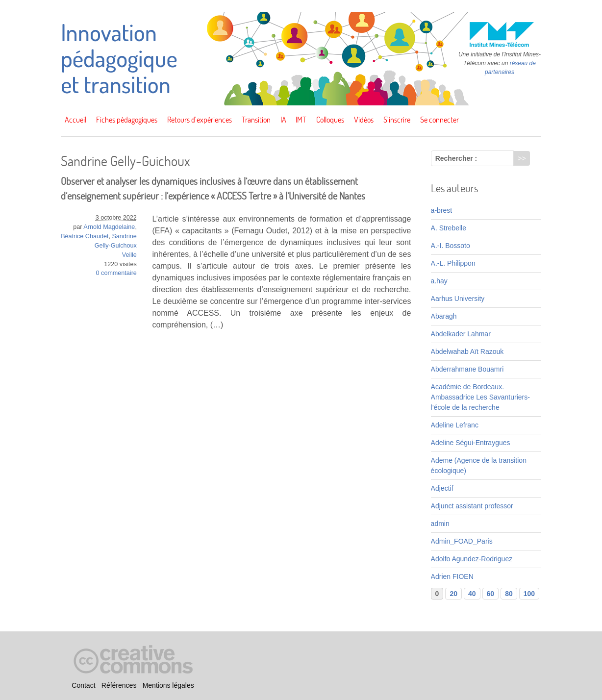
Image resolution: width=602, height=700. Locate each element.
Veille (129, 255)
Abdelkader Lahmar (461, 334)
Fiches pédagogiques (127, 120)
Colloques (330, 120)
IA (283, 120)
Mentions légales (168, 685)
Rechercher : (456, 158)
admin (440, 524)
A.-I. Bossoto (451, 246)
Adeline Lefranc (455, 425)
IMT (301, 120)
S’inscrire (397, 120)
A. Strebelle (449, 228)
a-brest (442, 210)
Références (119, 685)
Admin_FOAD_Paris (462, 541)
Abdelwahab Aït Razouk (467, 351)
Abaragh (444, 316)
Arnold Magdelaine (109, 227)
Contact (83, 685)
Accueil (75, 120)
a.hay (439, 281)
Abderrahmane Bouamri (467, 369)
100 (529, 594)
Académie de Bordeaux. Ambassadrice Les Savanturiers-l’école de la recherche (480, 397)
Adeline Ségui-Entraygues (471, 443)
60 (491, 594)
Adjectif (442, 488)
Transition (256, 120)
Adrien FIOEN (452, 576)
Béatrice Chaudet (85, 236)
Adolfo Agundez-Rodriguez (472, 559)
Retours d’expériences (200, 120)
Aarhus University (458, 299)
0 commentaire (116, 273)
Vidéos (364, 120)
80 (509, 594)
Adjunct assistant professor (472, 506)
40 (472, 594)
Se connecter (439, 120)
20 (453, 594)
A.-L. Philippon (453, 263)
